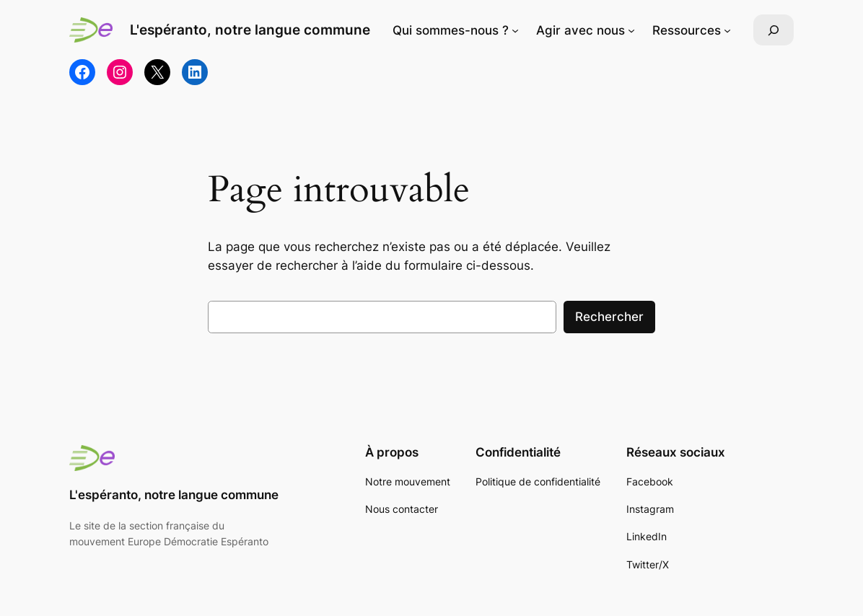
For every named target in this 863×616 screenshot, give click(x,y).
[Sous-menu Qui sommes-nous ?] (515, 30)
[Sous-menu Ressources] (727, 30)
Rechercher (609, 317)
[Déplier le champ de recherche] (774, 30)
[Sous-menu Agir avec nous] (631, 30)
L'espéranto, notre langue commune (250, 30)
